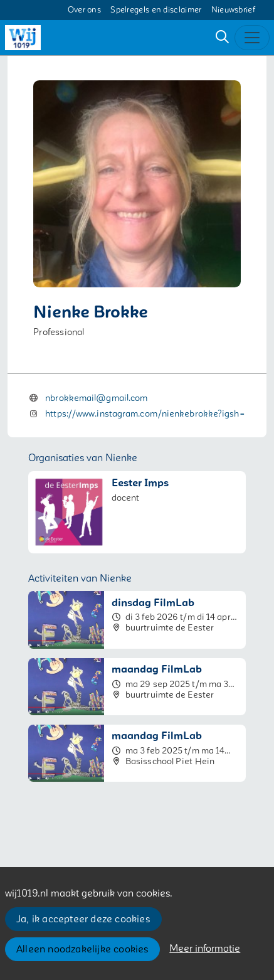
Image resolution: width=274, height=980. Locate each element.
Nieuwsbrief (233, 10)
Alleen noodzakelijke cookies (82, 949)
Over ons (84, 10)
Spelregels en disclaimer (156, 10)
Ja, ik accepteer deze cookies (83, 919)
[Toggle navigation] (252, 38)
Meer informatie (205, 949)
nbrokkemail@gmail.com (96, 398)
